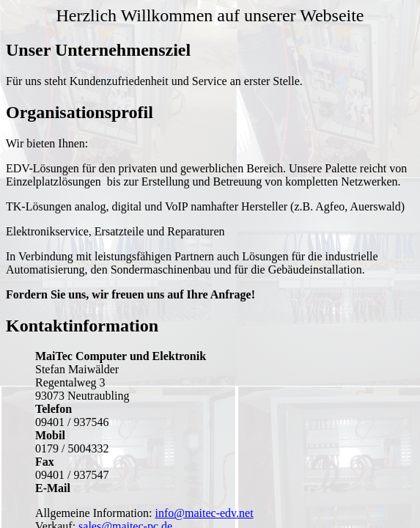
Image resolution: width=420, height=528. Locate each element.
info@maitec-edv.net (205, 513)
